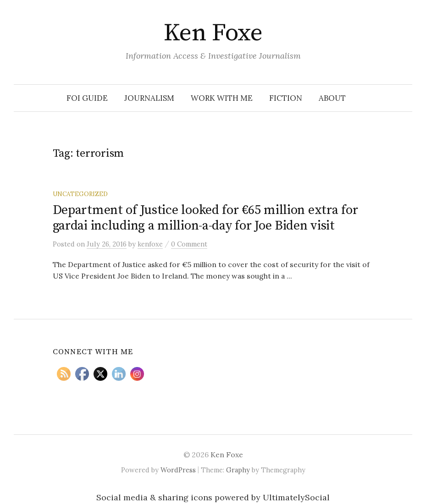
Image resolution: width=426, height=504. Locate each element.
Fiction (286, 98)
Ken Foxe (213, 33)
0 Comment (189, 244)
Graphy (238, 470)
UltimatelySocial (296, 497)
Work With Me (222, 98)
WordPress (178, 470)
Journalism (149, 98)
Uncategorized (80, 194)
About (332, 98)
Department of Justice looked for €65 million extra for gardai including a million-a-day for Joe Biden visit (205, 218)
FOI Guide (87, 98)
